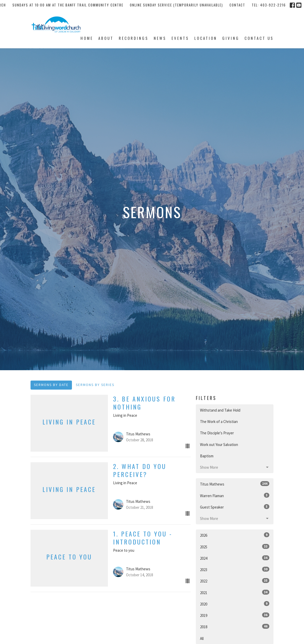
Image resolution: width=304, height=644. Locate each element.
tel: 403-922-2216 (269, 5)
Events (180, 38)
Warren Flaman (235, 495)
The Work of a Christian (219, 422)
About (106, 38)
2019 (235, 615)
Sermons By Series (95, 385)
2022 (235, 581)
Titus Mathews (235, 484)
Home (87, 38)
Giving (231, 38)
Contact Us (259, 38)
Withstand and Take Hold (220, 410)
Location (206, 38)
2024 (235, 558)
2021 (235, 592)
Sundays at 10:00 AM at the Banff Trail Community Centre (68, 5)
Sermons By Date (51, 385)
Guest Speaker (235, 507)
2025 (235, 547)
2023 (235, 569)
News (160, 38)
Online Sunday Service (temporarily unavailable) (176, 5)
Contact (237, 5)
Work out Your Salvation (219, 445)
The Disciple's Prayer (217, 433)
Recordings (134, 38)
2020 (235, 604)
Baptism (207, 456)
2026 (235, 535)
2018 (235, 627)
